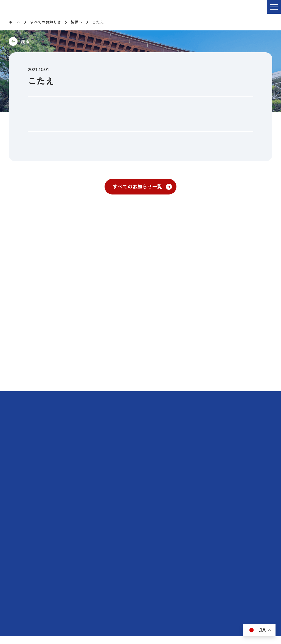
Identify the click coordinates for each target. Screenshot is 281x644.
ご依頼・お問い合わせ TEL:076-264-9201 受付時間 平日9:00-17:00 (81, 11)
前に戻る (62, 41)
